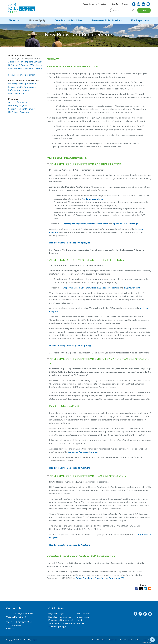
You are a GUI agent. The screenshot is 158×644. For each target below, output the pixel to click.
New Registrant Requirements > (25, 59)
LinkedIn (143, 4)
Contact (125, 4)
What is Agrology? (57, 627)
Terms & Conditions (99, 640)
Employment (83, 617)
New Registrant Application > (22, 84)
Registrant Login (56, 614)
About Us (14, 20)
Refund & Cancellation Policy (130, 640)
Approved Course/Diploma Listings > (25, 62)
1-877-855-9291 (24, 622)
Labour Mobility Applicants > (22, 75)
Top (152, 640)
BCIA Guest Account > (19, 112)
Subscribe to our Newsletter (95, 4)
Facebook (134, 4)
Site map (81, 623)
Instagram (139, 4)
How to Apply (37, 20)
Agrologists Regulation (75, 224)
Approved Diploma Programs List (80, 288)
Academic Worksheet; (92, 199)
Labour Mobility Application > (22, 87)
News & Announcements (60, 617)
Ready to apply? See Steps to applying (70, 243)
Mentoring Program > (18, 106)
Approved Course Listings (125, 224)
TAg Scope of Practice (108, 288)
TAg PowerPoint (132, 288)
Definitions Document (98, 224)
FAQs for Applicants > (19, 90)
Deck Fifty (149, 643)
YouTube (148, 4)
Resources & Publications (107, 20)
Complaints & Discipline (68, 20)
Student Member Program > (22, 109)
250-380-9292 (16, 625)
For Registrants (140, 20)
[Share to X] (141, 589)
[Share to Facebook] (137, 589)
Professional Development (61, 620)
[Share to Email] (150, 589)
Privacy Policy (147, 640)
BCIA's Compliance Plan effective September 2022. (101, 578)
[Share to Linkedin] (145, 589)
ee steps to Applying (70, 468)
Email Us (10, 629)
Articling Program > (18, 102)
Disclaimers (113, 640)
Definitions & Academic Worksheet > (25, 65)
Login (144, 10)
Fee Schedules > (16, 93)
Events (115, 4)
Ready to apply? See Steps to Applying (70, 346)
